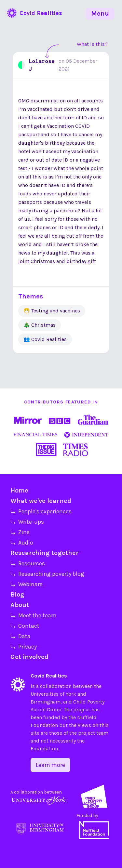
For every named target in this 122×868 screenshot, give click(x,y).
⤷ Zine (20, 532)
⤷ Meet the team (34, 615)
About (20, 605)
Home (19, 490)
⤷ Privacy (24, 647)
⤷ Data (20, 636)
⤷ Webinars (27, 584)
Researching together (45, 553)
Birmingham (46, 702)
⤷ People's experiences (41, 511)
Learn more (50, 765)
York (71, 694)
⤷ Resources (28, 563)
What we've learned (41, 501)
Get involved (29, 657)
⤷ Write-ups (27, 522)
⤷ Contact (25, 626)
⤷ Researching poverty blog (47, 574)
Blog (17, 594)
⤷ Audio (22, 543)
